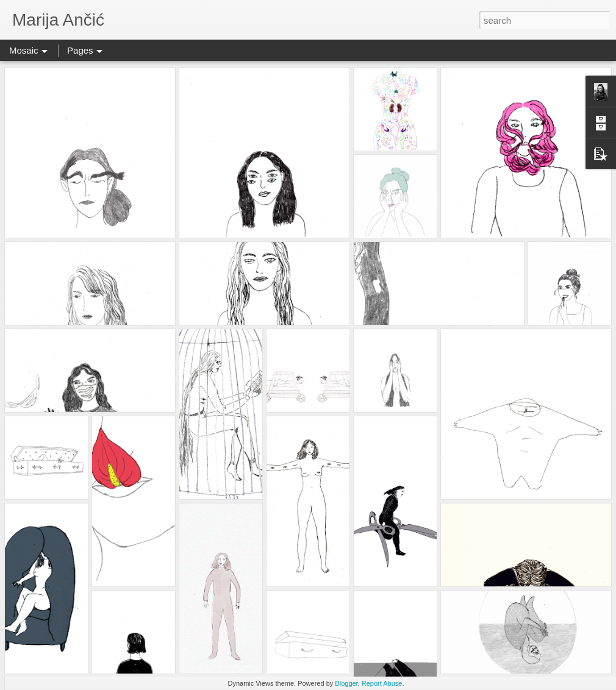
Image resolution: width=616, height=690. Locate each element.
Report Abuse (382, 683)
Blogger (346, 683)
